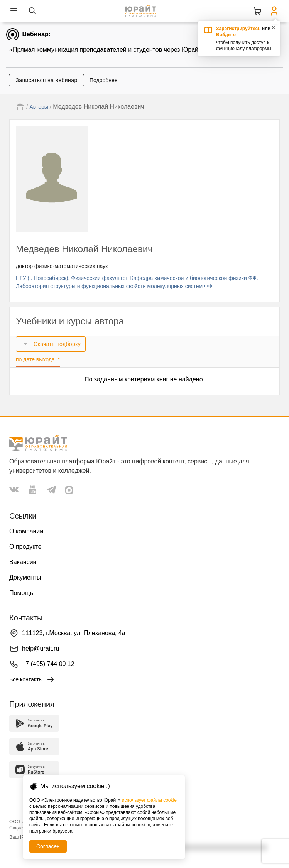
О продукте (25, 547)
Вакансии (23, 562)
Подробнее (104, 80)
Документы (25, 577)
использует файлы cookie (149, 800)
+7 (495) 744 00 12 (48, 664)
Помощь (21, 593)
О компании (26, 531)
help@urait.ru (41, 648)
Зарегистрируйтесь (238, 29)
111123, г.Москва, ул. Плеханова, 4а (74, 633)
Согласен (48, 846)
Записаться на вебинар (46, 80)
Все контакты (32, 679)
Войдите (226, 35)
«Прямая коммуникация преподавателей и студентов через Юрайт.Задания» (120, 50)
